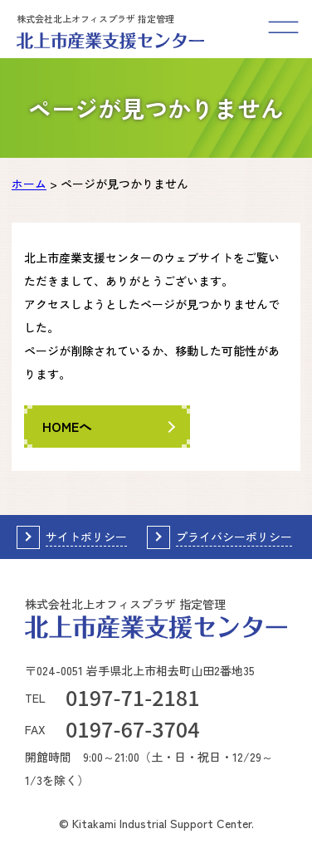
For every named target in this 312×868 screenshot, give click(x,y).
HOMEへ (67, 426)
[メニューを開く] (283, 29)
